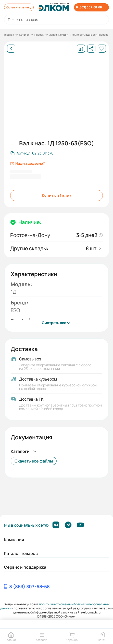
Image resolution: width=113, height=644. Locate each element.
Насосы (39, 35)
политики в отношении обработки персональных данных (55, 606)
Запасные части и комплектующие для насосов (79, 35)
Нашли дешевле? (27, 163)
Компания (14, 540)
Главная (9, 35)
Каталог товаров (21, 553)
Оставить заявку (19, 7)
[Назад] (11, 49)
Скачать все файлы (34, 461)
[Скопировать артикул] (32, 153)
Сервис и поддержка (25, 567)
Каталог (24, 35)
